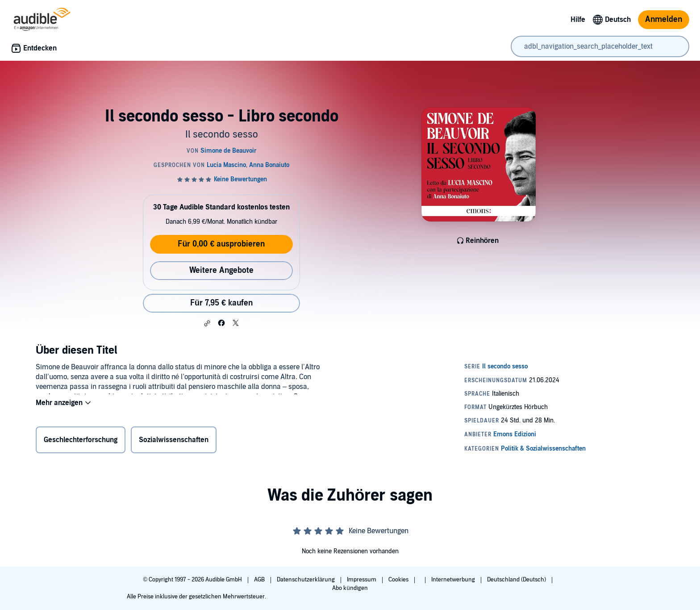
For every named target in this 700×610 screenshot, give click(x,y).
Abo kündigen (350, 588)
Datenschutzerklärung (306, 580)
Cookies (399, 580)
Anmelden (664, 19)
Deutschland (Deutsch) (517, 580)
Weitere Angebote (221, 270)
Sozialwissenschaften (174, 442)
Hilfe (578, 20)
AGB (260, 580)
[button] (207, 323)
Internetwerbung (454, 580)
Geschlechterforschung (81, 442)
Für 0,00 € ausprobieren (221, 244)
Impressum (362, 580)
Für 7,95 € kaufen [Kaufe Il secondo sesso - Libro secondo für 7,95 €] (221, 303)
